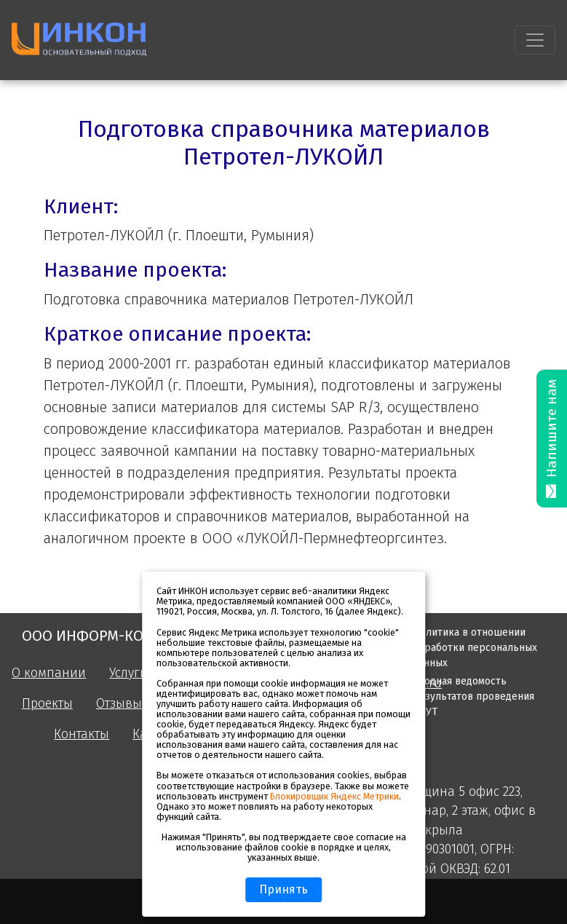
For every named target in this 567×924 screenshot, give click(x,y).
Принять (283, 889)
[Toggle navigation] (535, 40)
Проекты (47, 704)
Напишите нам (552, 439)
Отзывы (119, 704)
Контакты (82, 734)
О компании (49, 673)
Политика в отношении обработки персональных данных (475, 648)
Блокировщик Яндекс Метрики (334, 796)
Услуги (128, 673)
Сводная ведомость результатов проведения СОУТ (473, 696)
